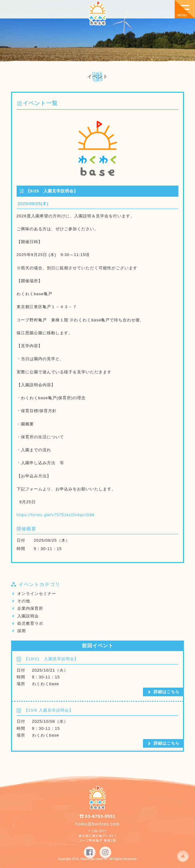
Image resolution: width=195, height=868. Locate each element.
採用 (22, 631)
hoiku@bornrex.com (97, 824)
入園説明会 (28, 616)
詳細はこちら (167, 692)
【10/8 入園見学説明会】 (49, 710)
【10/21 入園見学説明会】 (51, 659)
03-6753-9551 (100, 816)
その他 (24, 601)
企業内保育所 (30, 608)
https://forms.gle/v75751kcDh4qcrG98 (56, 515)
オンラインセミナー (37, 594)
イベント (98, 76)
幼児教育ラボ (30, 623)
